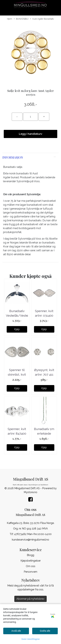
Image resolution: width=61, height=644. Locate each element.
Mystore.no (30, 492)
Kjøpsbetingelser (31, 561)
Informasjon (13, 157)
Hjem (10, 19)
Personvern (30, 572)
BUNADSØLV (21, 19)
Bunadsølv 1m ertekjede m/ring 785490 (44, 434)
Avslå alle (16, 631)
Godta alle (45, 631)
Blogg (30, 555)
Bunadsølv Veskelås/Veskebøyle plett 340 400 (21, 316)
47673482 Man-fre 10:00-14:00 (33, 534)
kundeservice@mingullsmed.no (30, 540)
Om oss (31, 566)
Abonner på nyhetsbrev (30, 599)
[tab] (30, 157)
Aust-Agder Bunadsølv (42, 19)
